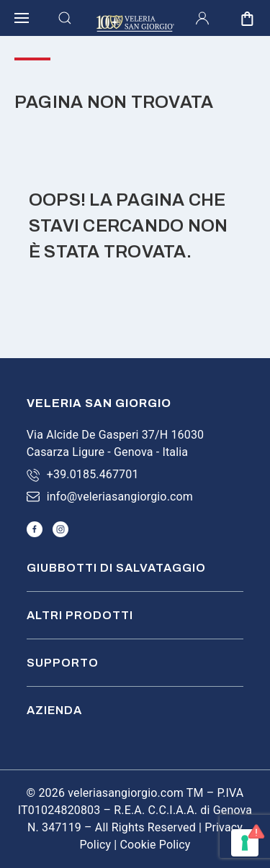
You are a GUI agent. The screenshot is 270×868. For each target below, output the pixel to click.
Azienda (54, 710)
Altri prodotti (80, 615)
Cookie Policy (156, 845)
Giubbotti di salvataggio (116, 568)
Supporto (63, 663)
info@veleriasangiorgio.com (120, 497)
